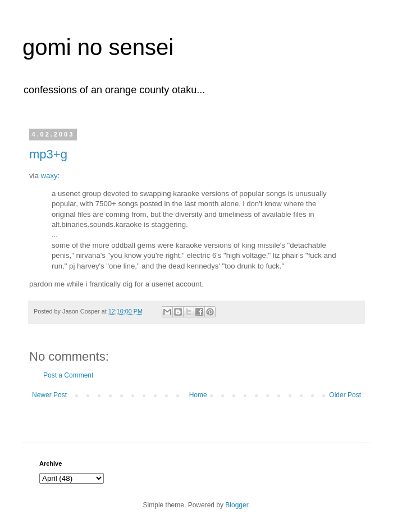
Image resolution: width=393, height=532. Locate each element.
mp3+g (48, 154)
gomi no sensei (98, 47)
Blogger (237, 505)
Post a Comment (68, 375)
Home (198, 395)
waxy (49, 176)
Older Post (345, 395)
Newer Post (49, 395)
